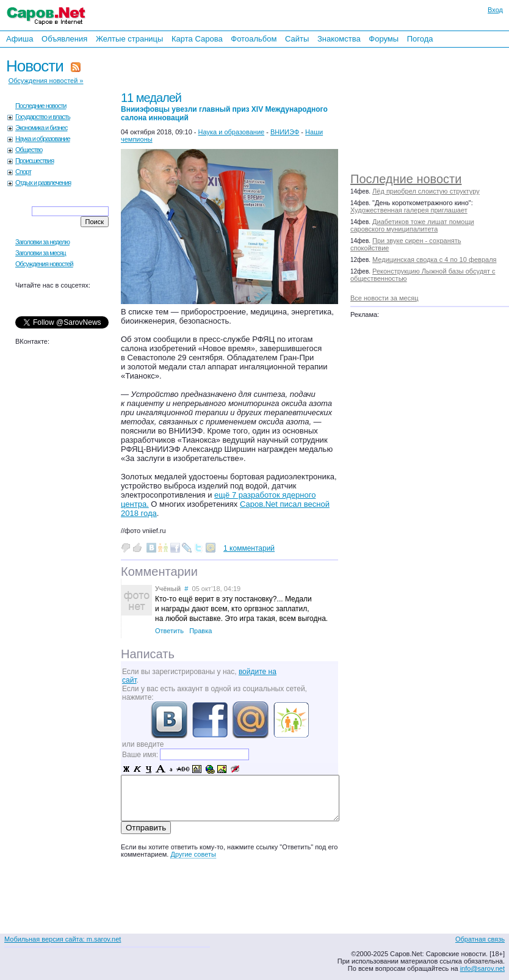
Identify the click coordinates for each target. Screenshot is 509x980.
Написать (148, 654)
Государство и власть (43, 117)
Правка (200, 631)
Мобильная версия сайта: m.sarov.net (63, 939)
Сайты (297, 39)
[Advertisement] (423, 107)
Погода (420, 39)
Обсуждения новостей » (46, 81)
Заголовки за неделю (42, 242)
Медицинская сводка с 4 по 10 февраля (434, 260)
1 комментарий (249, 548)
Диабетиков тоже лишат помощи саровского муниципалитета (412, 225)
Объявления (64, 39)
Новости (35, 66)
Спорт (23, 172)
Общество (29, 150)
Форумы (384, 39)
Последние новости (406, 179)
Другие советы (193, 854)
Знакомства (339, 39)
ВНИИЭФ (285, 132)
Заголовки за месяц (41, 253)
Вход (495, 10)
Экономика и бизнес (41, 128)
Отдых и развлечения (43, 183)
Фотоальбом (254, 39)
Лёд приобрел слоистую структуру (426, 191)
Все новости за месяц (384, 298)
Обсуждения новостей (44, 264)
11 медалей (224, 107)
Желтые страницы (130, 39)
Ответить (169, 631)
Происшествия (34, 161)
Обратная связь (480, 939)
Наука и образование (43, 139)
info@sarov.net (482, 968)
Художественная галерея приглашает (409, 210)
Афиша (20, 39)
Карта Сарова (197, 39)
